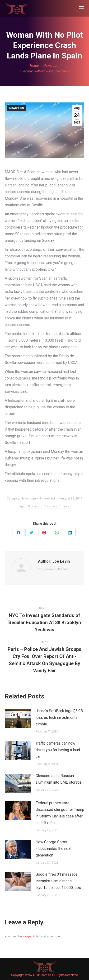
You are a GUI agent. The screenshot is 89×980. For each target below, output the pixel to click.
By (48, 498)
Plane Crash (51, 506)
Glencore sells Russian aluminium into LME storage (59, 779)
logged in (29, 936)
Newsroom (16, 108)
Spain (66, 506)
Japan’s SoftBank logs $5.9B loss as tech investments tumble (59, 717)
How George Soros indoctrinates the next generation (54, 849)
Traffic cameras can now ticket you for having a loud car (58, 750)
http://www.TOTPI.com (53, 569)
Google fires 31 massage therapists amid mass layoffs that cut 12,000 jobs (58, 881)
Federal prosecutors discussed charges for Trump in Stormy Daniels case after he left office (60, 813)
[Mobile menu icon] (81, 8)
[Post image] (18, 718)
